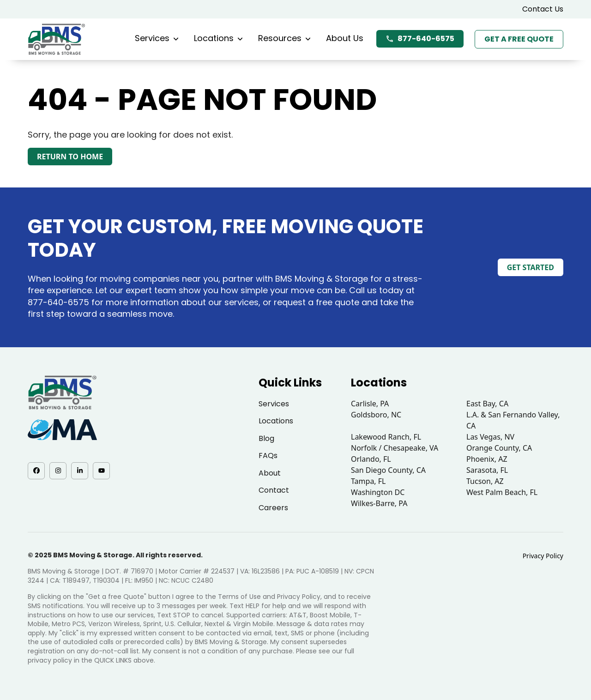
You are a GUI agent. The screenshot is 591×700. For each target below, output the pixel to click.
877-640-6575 (420, 39)
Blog (266, 438)
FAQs (268, 456)
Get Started (531, 267)
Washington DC (378, 492)
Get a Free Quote (519, 39)
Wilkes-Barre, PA (379, 503)
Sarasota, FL (487, 470)
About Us (345, 38)
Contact (274, 490)
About (270, 473)
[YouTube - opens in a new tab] (101, 471)
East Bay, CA (487, 404)
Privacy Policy (543, 556)
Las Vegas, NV (490, 437)
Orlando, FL (371, 459)
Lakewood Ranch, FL (386, 437)
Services (157, 38)
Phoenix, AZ (487, 459)
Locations (218, 38)
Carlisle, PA (370, 404)
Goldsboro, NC (376, 415)
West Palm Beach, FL (502, 492)
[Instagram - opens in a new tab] (58, 471)
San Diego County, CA (388, 470)
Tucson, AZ (485, 481)
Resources (284, 38)
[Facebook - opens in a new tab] (36, 471)
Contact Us (543, 9)
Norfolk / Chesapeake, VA (395, 448)
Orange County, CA (499, 448)
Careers (273, 508)
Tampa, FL (368, 481)
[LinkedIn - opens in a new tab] (80, 471)
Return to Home (70, 157)
